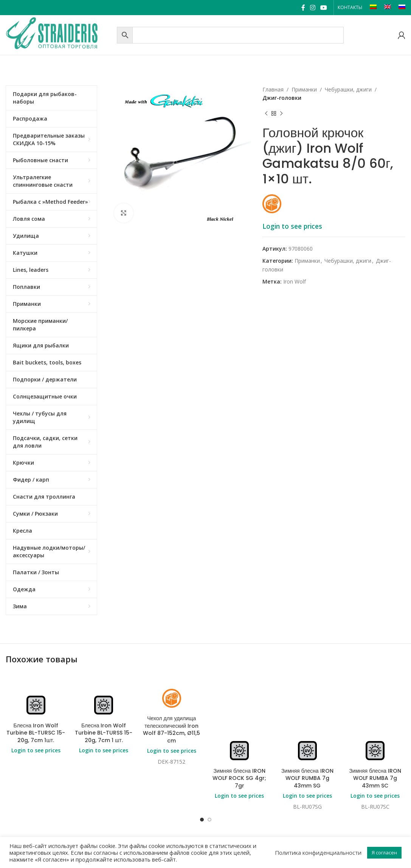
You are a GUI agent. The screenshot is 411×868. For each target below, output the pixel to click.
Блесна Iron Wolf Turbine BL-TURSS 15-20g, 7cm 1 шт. (104, 733)
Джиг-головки (282, 98)
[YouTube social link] (324, 8)
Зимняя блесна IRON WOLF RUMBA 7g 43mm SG (307, 778)
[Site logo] (59, 34)
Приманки (304, 89)
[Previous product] (266, 114)
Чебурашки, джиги (348, 89)
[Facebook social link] (303, 8)
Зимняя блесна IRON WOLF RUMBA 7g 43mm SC (375, 778)
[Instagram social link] (313, 8)
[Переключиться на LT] (373, 8)
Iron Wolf (295, 281)
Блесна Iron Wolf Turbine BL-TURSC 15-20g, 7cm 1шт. (36, 733)
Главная (273, 89)
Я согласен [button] (384, 852)
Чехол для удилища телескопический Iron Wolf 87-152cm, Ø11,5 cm (171, 729)
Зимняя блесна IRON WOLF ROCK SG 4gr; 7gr (239, 778)
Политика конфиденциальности (318, 852)
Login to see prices (292, 226)
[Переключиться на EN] (388, 8)
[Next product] (281, 114)
